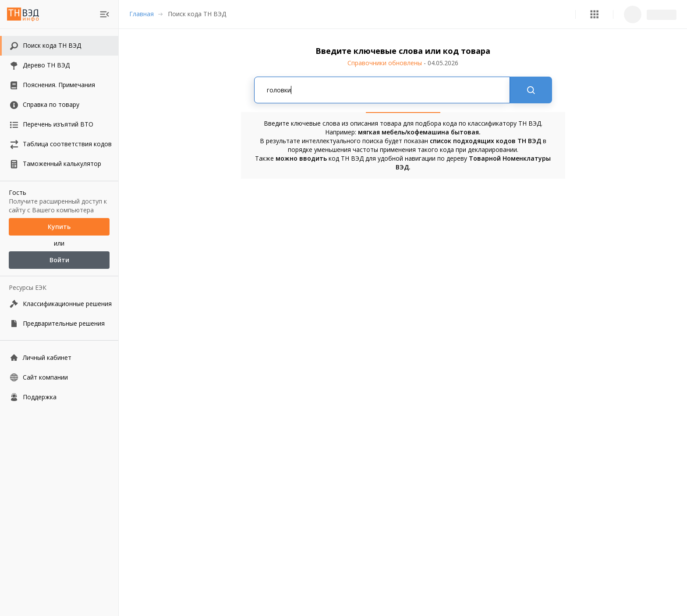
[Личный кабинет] (59, 357)
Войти (59, 260)
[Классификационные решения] (59, 304)
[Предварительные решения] (59, 323)
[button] (594, 14)
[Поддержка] (59, 397)
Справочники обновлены (403, 63)
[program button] (594, 14)
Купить (59, 227)
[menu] (104, 14)
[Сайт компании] (59, 377)
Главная (142, 14)
